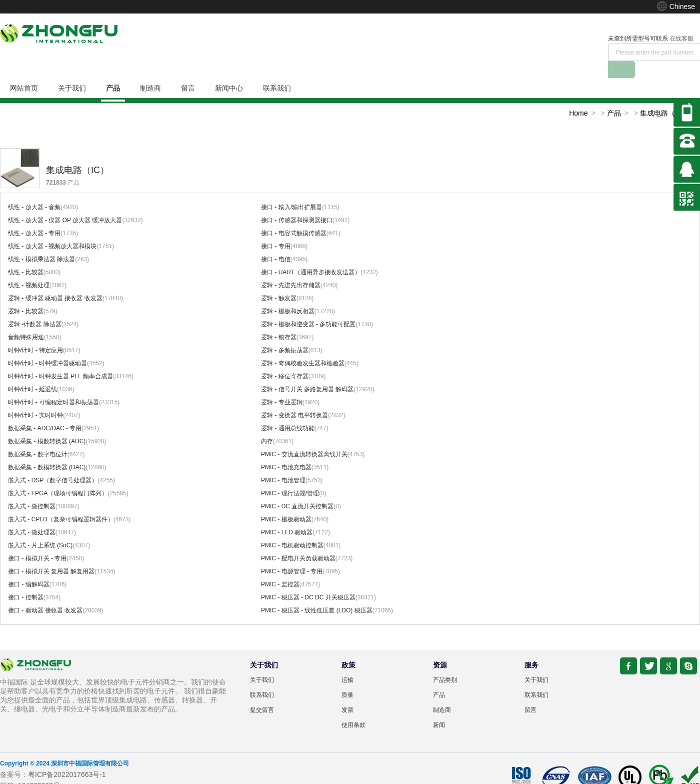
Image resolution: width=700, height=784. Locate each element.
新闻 (439, 708)
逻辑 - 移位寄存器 (285, 359)
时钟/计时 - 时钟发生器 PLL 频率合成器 (60, 359)
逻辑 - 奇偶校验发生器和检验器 (303, 346)
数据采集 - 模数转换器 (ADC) (47, 424)
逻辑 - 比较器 (26, 294)
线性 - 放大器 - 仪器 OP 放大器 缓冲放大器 (65, 203)
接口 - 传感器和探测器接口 (297, 203)
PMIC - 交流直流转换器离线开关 (304, 437)
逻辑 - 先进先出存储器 (291, 268)
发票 (347, 693)
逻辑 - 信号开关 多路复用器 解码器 (307, 372)
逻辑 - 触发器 (279, 281)
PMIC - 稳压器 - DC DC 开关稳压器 (308, 580)
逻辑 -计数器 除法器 (35, 307)
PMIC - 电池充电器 (286, 450)
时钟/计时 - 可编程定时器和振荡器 (53, 385)
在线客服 (528, 39)
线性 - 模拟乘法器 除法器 (41, 242)
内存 (267, 424)
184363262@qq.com (50, 768)
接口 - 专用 (276, 229)
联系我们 (277, 71)
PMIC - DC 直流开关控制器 (297, 489)
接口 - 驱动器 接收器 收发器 (45, 593)
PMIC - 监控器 (280, 567)
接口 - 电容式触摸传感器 (294, 216)
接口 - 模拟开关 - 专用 (37, 541)
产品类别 (445, 663)
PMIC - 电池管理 (283, 463)
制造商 (150, 71)
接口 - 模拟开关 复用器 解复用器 (51, 554)
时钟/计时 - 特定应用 (35, 333)
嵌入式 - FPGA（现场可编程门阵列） (58, 476)
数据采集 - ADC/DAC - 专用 (45, 411)
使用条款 (353, 708)
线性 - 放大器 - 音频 (34, 190)
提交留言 (262, 693)
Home (578, 96)
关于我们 (72, 71)
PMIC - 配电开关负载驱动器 (298, 541)
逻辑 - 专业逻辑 (282, 385)
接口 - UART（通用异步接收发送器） (311, 255)
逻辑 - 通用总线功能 (288, 411)
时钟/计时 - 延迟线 (32, 372)
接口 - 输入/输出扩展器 (291, 190)
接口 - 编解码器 (29, 567)
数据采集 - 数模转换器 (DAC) (47, 450)
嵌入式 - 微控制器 (32, 489)
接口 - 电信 (276, 242)
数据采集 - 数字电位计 (38, 437)
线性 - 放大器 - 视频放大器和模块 (52, 229)
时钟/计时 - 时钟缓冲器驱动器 (47, 346)
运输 (347, 663)
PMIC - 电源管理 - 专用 (292, 554)
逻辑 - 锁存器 (279, 320)
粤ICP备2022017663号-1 (67, 757)
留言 (188, 71)
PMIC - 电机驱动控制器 (292, 528)
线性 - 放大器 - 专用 (34, 216)
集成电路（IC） (664, 96)
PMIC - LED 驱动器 (287, 515)
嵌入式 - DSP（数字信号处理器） (53, 463)
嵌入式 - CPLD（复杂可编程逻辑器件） (61, 502)
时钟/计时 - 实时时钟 (35, 398)
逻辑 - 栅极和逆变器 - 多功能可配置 (308, 307)
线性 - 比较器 (26, 255)
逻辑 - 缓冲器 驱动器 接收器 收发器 (55, 281)
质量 (347, 678)
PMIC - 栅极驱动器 (286, 502)
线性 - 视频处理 (29, 268)
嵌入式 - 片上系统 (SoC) (40, 528)
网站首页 (24, 71)
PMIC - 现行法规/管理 (290, 476)
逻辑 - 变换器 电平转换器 (294, 398)
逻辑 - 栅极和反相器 (288, 294)
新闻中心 (229, 71)
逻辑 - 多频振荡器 (285, 333)
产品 (113, 71)
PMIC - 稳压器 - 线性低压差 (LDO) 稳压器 (317, 593)
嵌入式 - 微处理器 (32, 515)
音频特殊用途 (26, 320)
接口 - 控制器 (26, 580)
